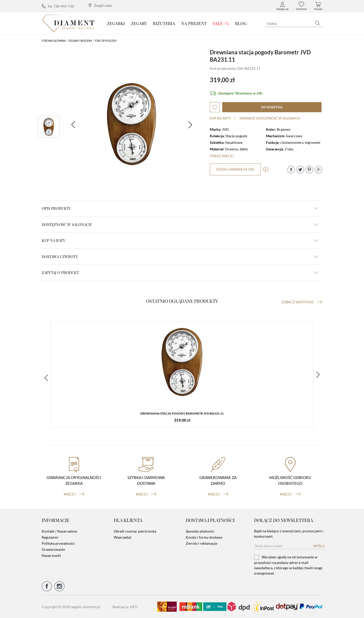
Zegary (139, 23)
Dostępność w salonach (180, 224)
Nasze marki (51, 555)
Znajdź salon (100, 5)
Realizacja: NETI (125, 607)
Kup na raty (220, 118)
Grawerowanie (53, 549)
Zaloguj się (282, 6)
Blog (241, 23)
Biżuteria (164, 23)
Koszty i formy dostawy (204, 537)
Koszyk (318, 6)
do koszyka (272, 107)
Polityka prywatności (58, 543)
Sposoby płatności (200, 531)
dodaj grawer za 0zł (235, 169)
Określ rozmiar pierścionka (135, 531)
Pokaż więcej (222, 156)
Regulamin (50, 537)
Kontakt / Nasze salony (60, 531)
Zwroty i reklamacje (201, 543)
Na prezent (194, 23)
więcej (74, 494)
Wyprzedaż (122, 537)
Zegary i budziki (80, 41)
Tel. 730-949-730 (58, 6)
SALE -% (221, 23)
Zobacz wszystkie (302, 302)
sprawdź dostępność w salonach (270, 118)
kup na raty (180, 240)
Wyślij (319, 546)
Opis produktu (180, 208)
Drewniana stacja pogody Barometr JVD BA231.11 (182, 413)
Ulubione (301, 6)
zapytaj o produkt (180, 272)
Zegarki (116, 23)
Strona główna (54, 41)
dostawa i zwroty (180, 257)
